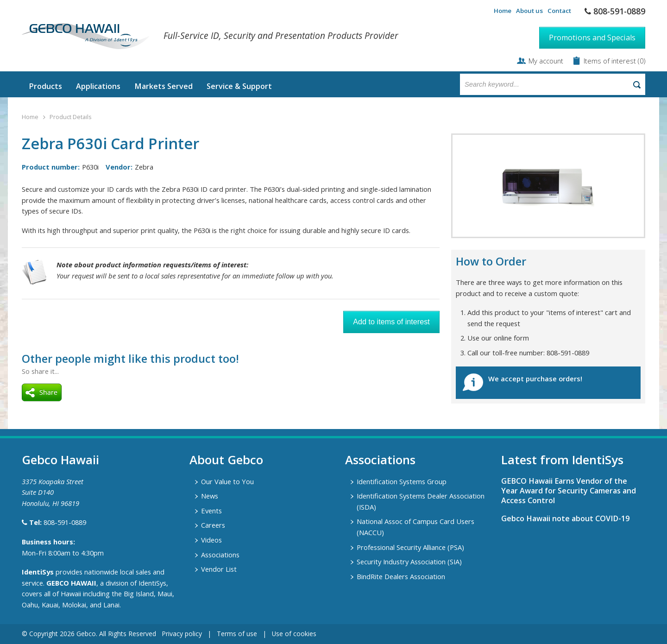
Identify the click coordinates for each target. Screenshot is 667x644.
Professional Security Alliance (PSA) (410, 547)
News (210, 496)
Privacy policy (182, 634)
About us (529, 11)
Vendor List (219, 569)
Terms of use (237, 634)
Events (211, 511)
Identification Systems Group (402, 481)
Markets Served (164, 86)
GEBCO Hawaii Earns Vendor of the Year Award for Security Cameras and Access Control (569, 491)
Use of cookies (294, 634)
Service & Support (239, 86)
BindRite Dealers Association (401, 576)
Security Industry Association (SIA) (409, 562)
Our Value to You (227, 481)
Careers (213, 525)
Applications (98, 86)
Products (45, 86)
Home (503, 11)
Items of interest (611, 61)
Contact (559, 11)
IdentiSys (38, 572)
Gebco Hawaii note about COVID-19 (565, 518)
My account (546, 61)
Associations (220, 555)
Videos (211, 540)
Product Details (70, 117)
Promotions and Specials (592, 38)
